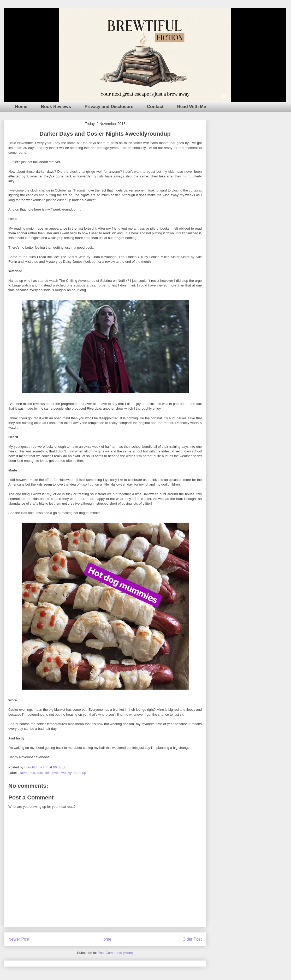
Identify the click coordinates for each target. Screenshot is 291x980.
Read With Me (191, 107)
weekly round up (74, 773)
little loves (52, 773)
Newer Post (19, 939)
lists (40, 773)
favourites (28, 773)
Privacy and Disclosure (109, 107)
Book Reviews (56, 107)
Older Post (192, 939)
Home (21, 107)
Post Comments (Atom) (115, 953)
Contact (155, 107)
